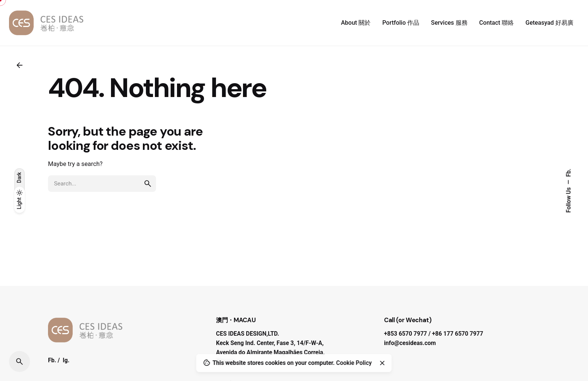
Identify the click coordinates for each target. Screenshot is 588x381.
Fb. (569, 173)
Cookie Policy (354, 363)
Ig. (66, 360)
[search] (148, 184)
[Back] (19, 65)
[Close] (382, 363)
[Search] (19, 362)
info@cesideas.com (410, 343)
